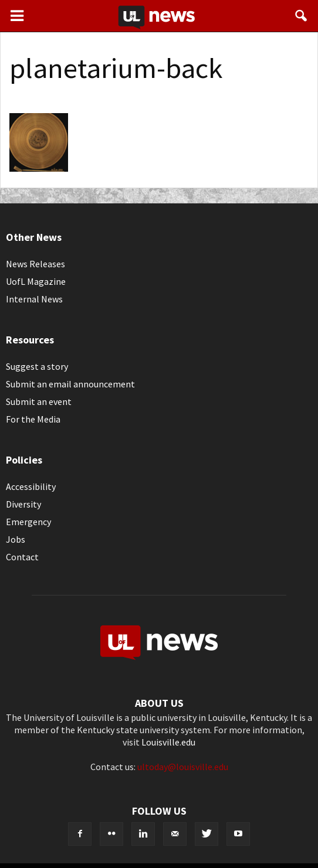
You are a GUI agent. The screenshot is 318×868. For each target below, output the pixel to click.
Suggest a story (37, 366)
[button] (302, 16)
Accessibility (31, 486)
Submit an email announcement (70, 384)
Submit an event (39, 401)
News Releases (35, 264)
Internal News (34, 299)
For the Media (33, 419)
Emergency (28, 522)
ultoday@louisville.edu (183, 767)
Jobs (16, 539)
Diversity (23, 504)
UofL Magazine (36, 281)
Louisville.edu (168, 742)
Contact (22, 557)
